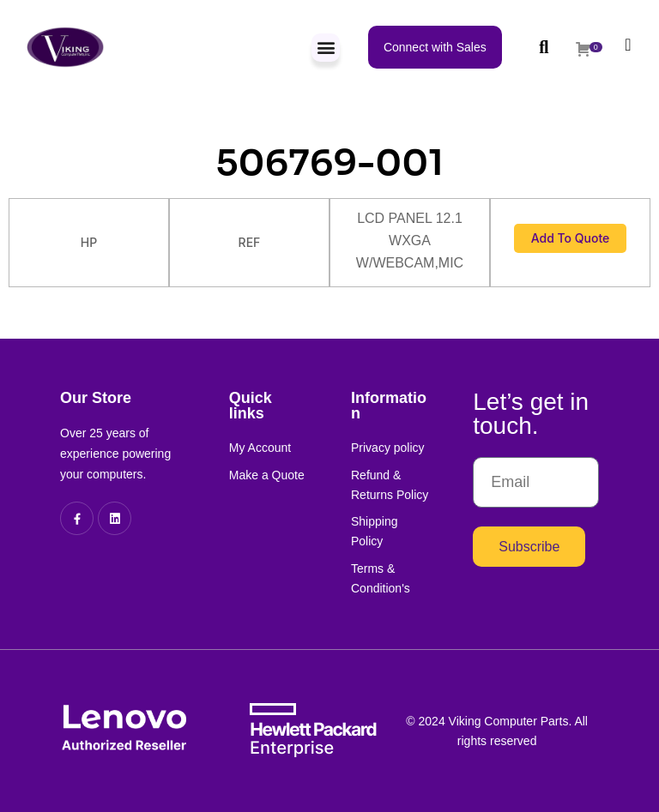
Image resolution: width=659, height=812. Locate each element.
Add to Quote (571, 238)
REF (250, 242)
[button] (326, 48)
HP (89, 242)
